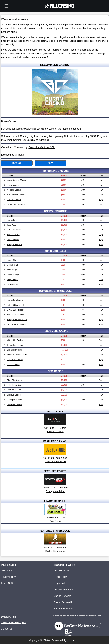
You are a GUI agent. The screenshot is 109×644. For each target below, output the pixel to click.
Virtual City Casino (15, 340)
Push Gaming (14, 140)
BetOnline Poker (14, 230)
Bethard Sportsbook (16, 305)
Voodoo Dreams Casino (17, 355)
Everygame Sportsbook (17, 320)
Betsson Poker (13, 235)
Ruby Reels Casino (15, 385)
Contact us (7, 629)
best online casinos (27, 28)
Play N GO (90, 136)
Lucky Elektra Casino (16, 204)
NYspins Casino (14, 190)
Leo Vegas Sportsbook (17, 324)
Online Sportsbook (64, 590)
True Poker (12, 225)
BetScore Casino (14, 405)
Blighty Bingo (13, 284)
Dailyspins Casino (15, 400)
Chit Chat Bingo (14, 265)
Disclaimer (6, 570)
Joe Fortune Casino (55, 461)
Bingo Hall (59, 583)
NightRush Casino (15, 360)
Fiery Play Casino (15, 380)
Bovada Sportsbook (16, 310)
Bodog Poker (13, 220)
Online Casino (61, 570)
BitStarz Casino (55, 431)
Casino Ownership (64, 602)
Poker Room (60, 577)
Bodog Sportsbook (15, 300)
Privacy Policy (8, 577)
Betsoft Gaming (20, 136)
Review (17, 163)
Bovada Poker (13, 239)
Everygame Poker (15, 244)
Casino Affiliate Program (14, 622)
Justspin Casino (14, 200)
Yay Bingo (55, 521)
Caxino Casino (13, 365)
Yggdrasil (44, 140)
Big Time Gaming (39, 136)
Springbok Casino (15, 350)
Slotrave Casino (14, 395)
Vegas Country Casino (17, 180)
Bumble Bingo (13, 275)
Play (50, 163)
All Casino (54, 640)
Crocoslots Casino (15, 345)
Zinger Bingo (13, 280)
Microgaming (56, 136)
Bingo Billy (12, 260)
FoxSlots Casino (14, 390)
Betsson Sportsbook (16, 315)
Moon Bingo (12, 270)
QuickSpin (28, 140)
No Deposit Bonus (63, 609)
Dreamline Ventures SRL (42, 147)
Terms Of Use (8, 583)
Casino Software (63, 596)
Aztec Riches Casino (16, 195)
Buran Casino (9, 121)
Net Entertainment (74, 136)
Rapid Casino (13, 185)
